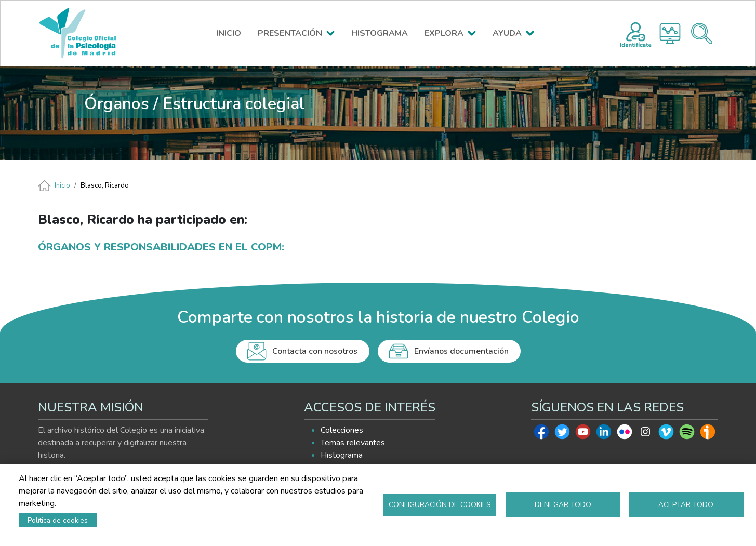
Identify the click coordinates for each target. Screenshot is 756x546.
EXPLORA (444, 33)
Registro (636, 33)
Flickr (625, 434)
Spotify (687, 434)
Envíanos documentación (461, 351)
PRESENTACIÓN (290, 33)
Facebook (541, 434)
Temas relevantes (353, 443)
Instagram (645, 434)
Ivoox (708, 434)
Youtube (583, 434)
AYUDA (507, 33)
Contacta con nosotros (315, 351)
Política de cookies (58, 520)
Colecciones (342, 430)
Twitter (562, 434)
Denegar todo (563, 505)
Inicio (62, 185)
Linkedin (604, 434)
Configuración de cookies (440, 505)
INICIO (229, 33)
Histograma (670, 34)
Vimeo (666, 434)
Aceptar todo (686, 505)
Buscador (702, 34)
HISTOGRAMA (380, 33)
